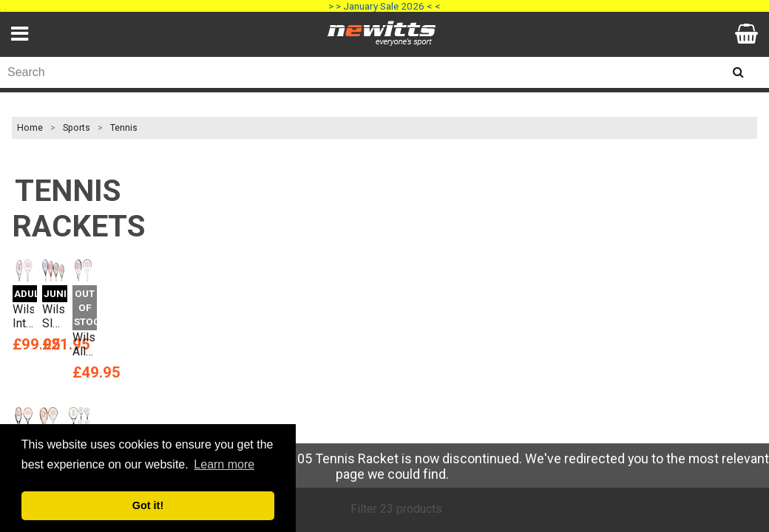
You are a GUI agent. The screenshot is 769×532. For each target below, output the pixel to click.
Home (30, 128)
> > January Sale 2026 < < (384, 6)
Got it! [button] (148, 505)
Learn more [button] (224, 464)
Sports (77, 128)
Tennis (124, 128)
